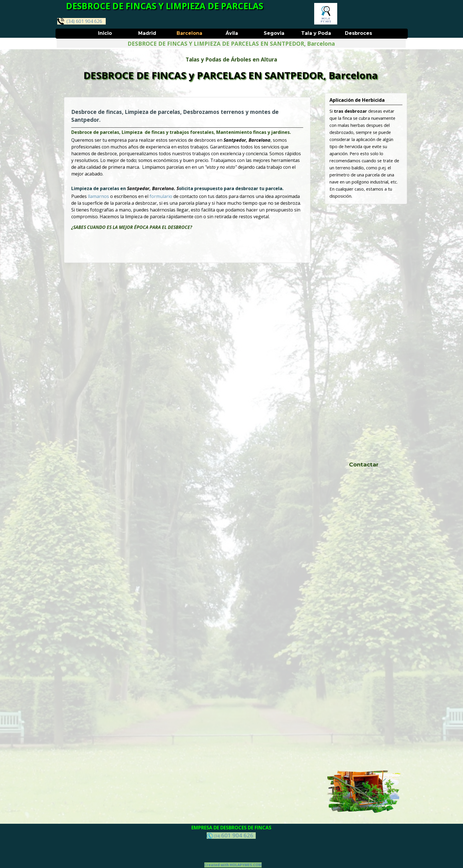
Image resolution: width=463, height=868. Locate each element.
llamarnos (119, 193)
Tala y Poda (316, 33)
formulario (167, 193)
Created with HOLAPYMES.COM (233, 865)
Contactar (364, 465)
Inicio (105, 33)
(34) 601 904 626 (80, 21)
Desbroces (358, 33)
